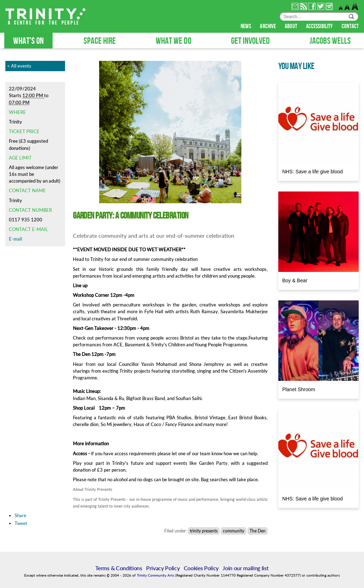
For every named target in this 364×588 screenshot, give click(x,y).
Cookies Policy (201, 568)
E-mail (15, 239)
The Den (258, 531)
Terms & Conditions (119, 568)
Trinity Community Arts (156, 575)
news (247, 26)
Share (20, 515)
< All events (19, 66)
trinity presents (204, 531)
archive (268, 26)
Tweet (21, 523)
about (291, 26)
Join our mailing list (245, 568)
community (234, 531)
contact (350, 26)
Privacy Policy (163, 568)
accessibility (320, 26)
